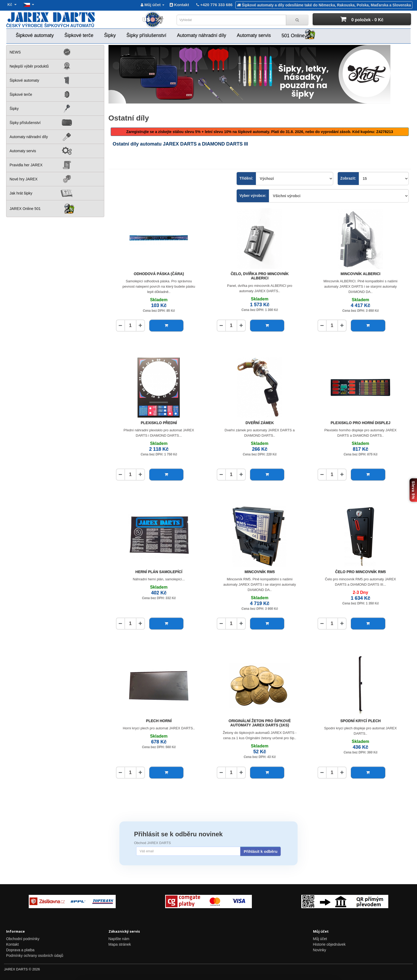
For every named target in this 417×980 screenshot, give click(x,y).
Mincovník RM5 (260, 572)
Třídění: (246, 178)
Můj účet (320, 939)
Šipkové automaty (35, 35)
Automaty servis (254, 35)
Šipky (110, 35)
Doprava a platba (20, 950)
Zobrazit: (348, 178)
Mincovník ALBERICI (361, 274)
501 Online (298, 35)
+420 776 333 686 (214, 5)
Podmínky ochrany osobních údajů (35, 956)
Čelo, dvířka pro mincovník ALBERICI (260, 276)
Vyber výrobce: (253, 196)
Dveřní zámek (260, 423)
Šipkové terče (79, 35)
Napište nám (119, 939)
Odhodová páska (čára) (159, 274)
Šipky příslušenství (146, 35)
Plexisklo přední (159, 423)
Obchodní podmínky (23, 939)
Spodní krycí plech (360, 721)
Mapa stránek (120, 944)
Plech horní (159, 721)
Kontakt (179, 5)
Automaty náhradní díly (201, 35)
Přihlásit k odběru (260, 851)
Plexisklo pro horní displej (360, 423)
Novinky (320, 950)
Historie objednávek (329, 944)
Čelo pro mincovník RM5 (360, 572)
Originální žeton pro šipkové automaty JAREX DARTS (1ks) (260, 723)
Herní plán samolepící (159, 572)
